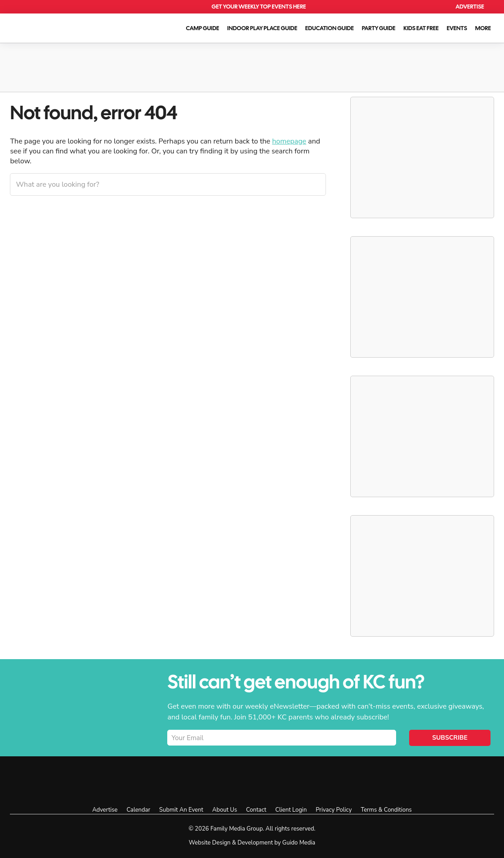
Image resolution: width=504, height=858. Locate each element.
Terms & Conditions (386, 810)
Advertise (470, 7)
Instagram (321, 780)
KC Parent (48, 27)
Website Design (210, 843)
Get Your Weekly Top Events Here (259, 7)
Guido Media (299, 843)
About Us (225, 810)
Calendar (419, 7)
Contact (256, 810)
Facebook (301, 780)
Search (440, 7)
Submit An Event (181, 810)
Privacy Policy (334, 810)
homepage (289, 141)
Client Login (291, 810)
